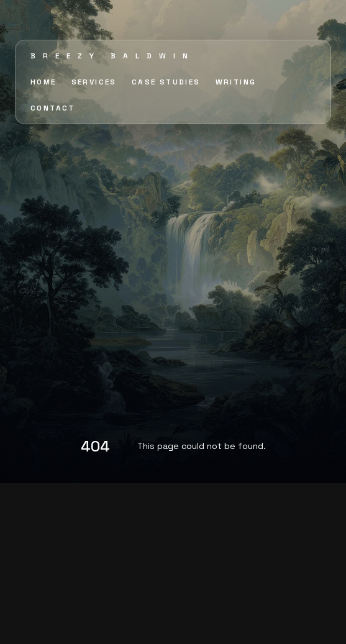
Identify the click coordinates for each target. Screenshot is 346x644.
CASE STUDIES (166, 82)
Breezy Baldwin (113, 56)
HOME (43, 82)
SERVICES (94, 82)
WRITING (236, 82)
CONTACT (53, 108)
